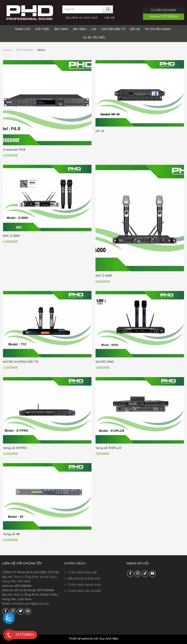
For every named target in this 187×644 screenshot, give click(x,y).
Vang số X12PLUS (108, 448)
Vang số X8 (11, 534)
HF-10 (100, 131)
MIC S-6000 (104, 276)
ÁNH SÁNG (80, 29)
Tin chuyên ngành (158, 29)
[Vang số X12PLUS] (140, 410)
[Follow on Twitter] (20, 611)
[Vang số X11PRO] (47, 410)
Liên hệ (135, 29)
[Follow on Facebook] (130, 574)
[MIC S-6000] (140, 218)
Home (7, 50)
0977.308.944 (169, 17)
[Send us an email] (28, 611)
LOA (94, 29)
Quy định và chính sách (82, 18)
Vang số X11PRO (15, 448)
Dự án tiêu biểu (94, 38)
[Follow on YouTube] (153, 574)
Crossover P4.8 (14, 150)
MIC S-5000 (11, 236)
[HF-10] (140, 93)
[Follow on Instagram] (138, 574)
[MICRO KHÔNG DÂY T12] (47, 324)
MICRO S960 (105, 362)
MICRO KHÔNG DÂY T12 (21, 362)
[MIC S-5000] (47, 198)
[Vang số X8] (47, 496)
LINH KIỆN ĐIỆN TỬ (113, 29)
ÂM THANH (61, 29)
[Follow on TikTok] (145, 574)
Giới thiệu (42, 29)
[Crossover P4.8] (47, 103)
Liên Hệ (110, 18)
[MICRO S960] (140, 324)
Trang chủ (22, 29)
